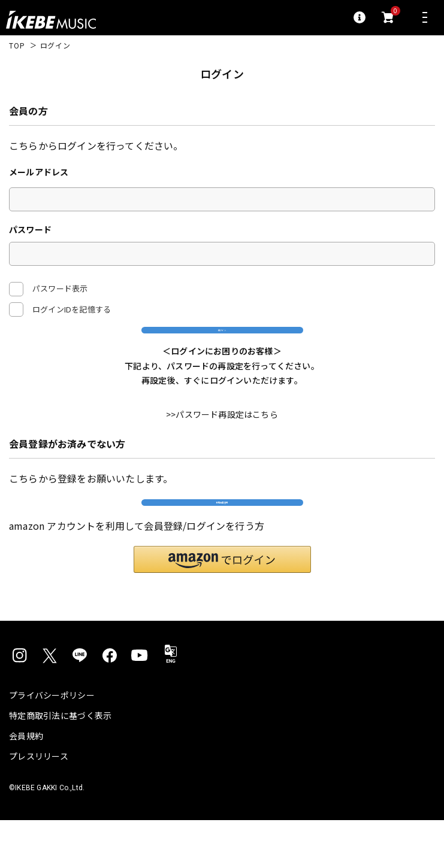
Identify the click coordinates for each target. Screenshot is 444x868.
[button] (222, 607)
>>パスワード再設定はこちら (222, 439)
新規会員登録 (222, 538)
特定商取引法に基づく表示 (60, 763)
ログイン (222, 342)
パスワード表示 (48, 289)
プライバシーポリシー (52, 743)
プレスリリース (39, 804)
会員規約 (26, 784)
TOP (17, 45)
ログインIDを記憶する (72, 309)
